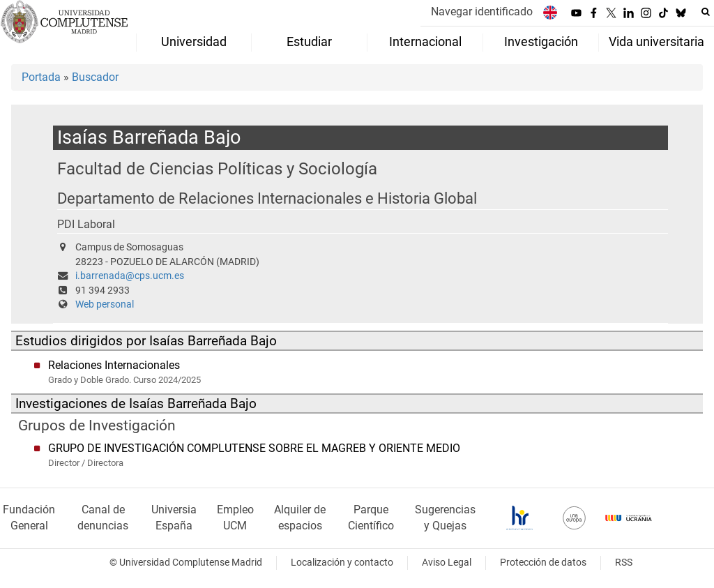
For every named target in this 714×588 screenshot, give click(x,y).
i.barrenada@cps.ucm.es (130, 276)
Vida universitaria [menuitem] (656, 42)
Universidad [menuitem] (194, 42)
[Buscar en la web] (706, 12)
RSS (624, 563)
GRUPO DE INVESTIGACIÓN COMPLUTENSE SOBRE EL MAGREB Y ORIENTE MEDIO (254, 448)
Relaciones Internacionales (114, 365)
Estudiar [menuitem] (309, 42)
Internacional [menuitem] (425, 42)
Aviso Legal (447, 563)
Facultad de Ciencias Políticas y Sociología (217, 168)
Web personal (105, 304)
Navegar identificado (482, 12)
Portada (41, 77)
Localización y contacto (342, 563)
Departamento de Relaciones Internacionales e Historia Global (267, 198)
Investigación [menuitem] (541, 42)
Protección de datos (543, 563)
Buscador (95, 77)
